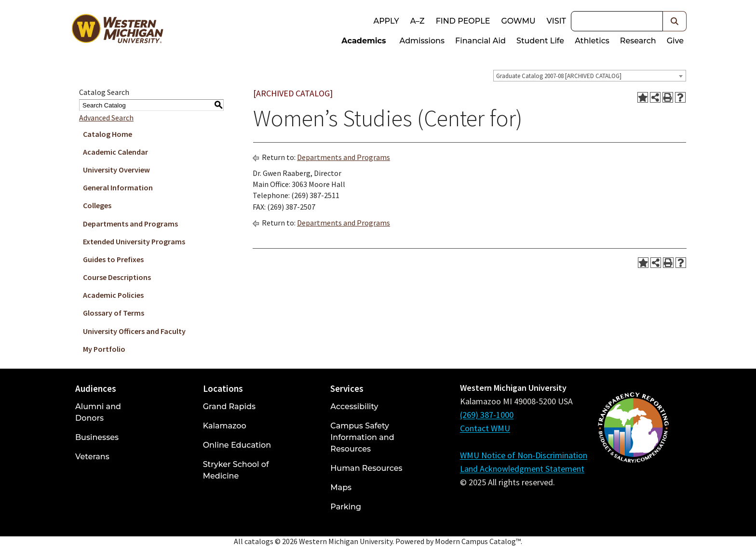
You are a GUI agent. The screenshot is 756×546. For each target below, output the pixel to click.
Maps (341, 487)
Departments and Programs (130, 224)
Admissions (422, 41)
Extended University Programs (134, 241)
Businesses (97, 437)
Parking (346, 507)
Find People (463, 21)
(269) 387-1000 (487, 415)
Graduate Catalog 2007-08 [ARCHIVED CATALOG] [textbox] (559, 76)
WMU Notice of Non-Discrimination (524, 455)
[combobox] (590, 76)
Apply (386, 21)
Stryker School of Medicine (236, 470)
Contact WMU (485, 428)
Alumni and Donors (98, 412)
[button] (675, 21)
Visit (556, 21)
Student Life (540, 41)
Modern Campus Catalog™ (478, 541)
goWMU (518, 21)
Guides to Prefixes (113, 259)
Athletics (592, 41)
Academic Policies (113, 295)
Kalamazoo (225, 426)
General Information (118, 187)
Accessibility (354, 406)
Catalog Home (108, 134)
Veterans (92, 457)
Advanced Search (106, 118)
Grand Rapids (229, 406)
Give (675, 41)
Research (638, 41)
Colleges (97, 205)
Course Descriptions (117, 277)
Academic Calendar (115, 152)
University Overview (116, 170)
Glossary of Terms (114, 313)
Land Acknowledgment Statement (522, 469)
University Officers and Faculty (134, 331)
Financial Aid (480, 41)
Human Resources (366, 468)
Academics (364, 41)
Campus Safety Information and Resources (362, 437)
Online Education (237, 445)
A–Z (418, 21)
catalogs (259, 541)
